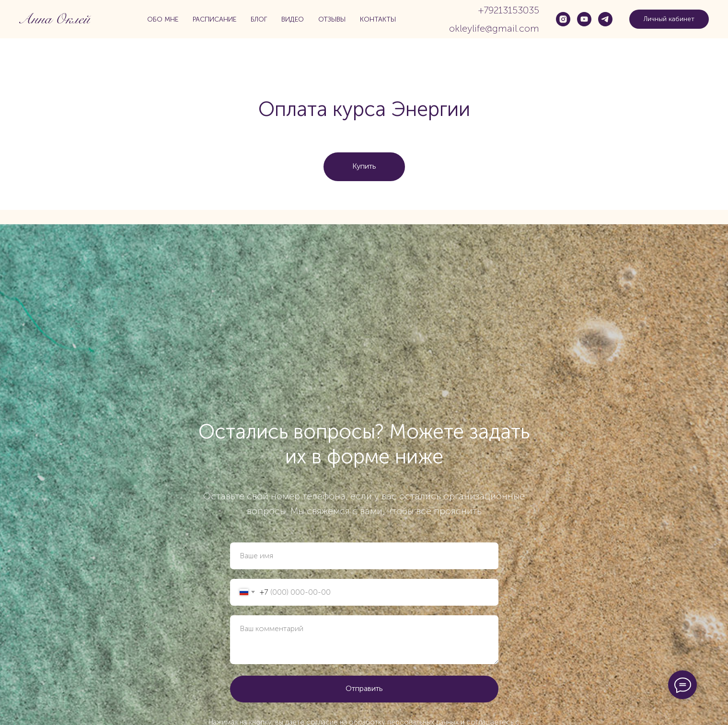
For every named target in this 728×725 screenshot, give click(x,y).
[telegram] (605, 19)
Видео (293, 19)
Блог (259, 19)
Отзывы (332, 19)
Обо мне (163, 19)
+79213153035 (509, 10)
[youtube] (584, 19)
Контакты (378, 19)
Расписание (214, 19)
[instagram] (563, 19)
